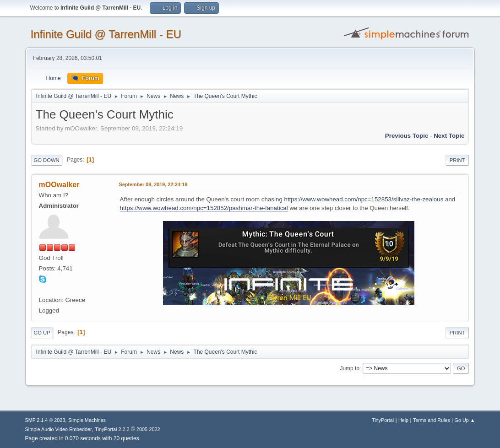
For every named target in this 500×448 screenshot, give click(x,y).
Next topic (449, 136)
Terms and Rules (432, 420)
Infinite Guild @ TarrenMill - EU (106, 34)
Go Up (42, 333)
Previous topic (407, 136)
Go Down (47, 160)
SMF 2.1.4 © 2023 (45, 420)
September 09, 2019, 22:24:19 (153, 184)
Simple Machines (87, 420)
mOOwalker (59, 185)
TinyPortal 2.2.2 (112, 429)
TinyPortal (383, 420)
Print (457, 160)
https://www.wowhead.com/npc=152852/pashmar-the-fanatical (204, 208)
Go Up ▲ (465, 420)
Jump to (350, 368)
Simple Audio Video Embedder (59, 429)
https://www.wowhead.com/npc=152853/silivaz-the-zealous (364, 199)
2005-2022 (148, 429)
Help (403, 420)
